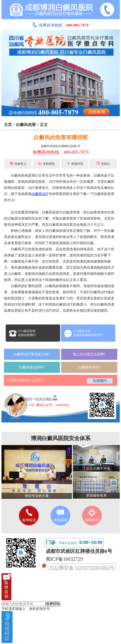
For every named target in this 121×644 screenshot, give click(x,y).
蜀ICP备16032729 (64, 559)
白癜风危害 (26, 125)
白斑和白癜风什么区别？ (26, 380)
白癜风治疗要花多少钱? (32, 354)
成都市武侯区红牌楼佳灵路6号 (61, 146)
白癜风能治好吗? (32, 367)
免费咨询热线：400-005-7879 (61, 152)
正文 (44, 125)
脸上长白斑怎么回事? (89, 354)
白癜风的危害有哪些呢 (61, 137)
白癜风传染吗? (89, 367)
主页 (8, 125)
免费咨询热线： (61, 25)
